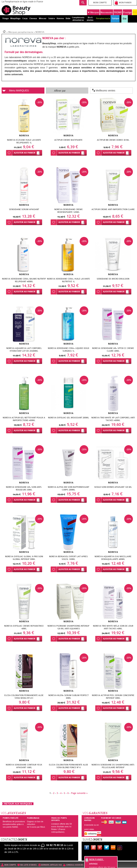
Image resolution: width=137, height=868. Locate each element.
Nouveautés (107, 12)
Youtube (94, 848)
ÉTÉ (135, 12)
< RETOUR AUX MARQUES (18, 804)
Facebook (87, 848)
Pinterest (101, 848)
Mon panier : (97, 860)
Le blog (114, 848)
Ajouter (25, 153)
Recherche (83, 3)
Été (125, 19)
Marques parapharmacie (21, 32)
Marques (93, 12)
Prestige (127, 12)
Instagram (120, 848)
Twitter (107, 848)
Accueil (4, 31)
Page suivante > (79, 793)
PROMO (118, 12)
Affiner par (60, 91)
